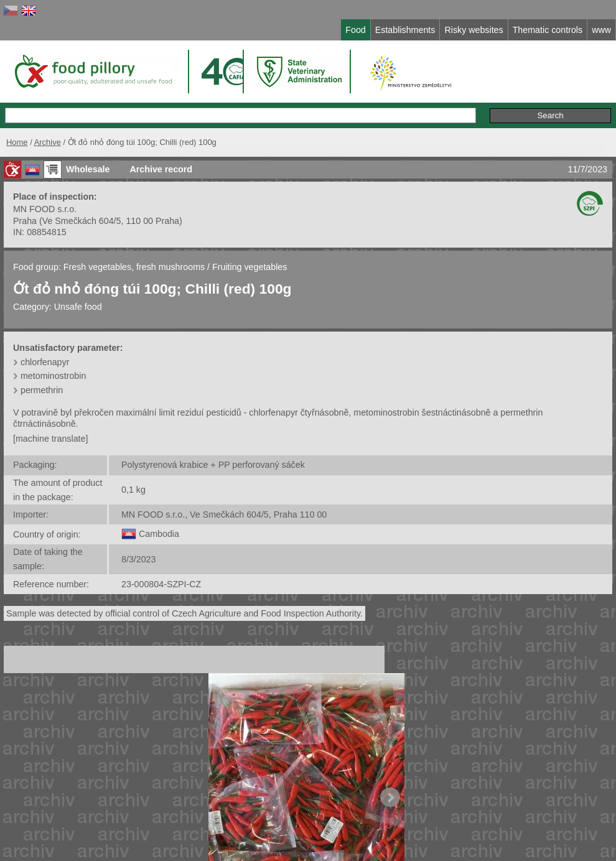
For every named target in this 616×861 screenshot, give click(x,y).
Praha (25, 221)
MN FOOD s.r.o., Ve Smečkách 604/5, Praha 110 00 (224, 514)
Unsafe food (78, 307)
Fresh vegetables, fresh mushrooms (135, 267)
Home (17, 142)
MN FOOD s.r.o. (45, 209)
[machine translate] (50, 439)
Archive (48, 142)
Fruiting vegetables (250, 267)
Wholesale (88, 169)
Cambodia (159, 534)
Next (390, 798)
